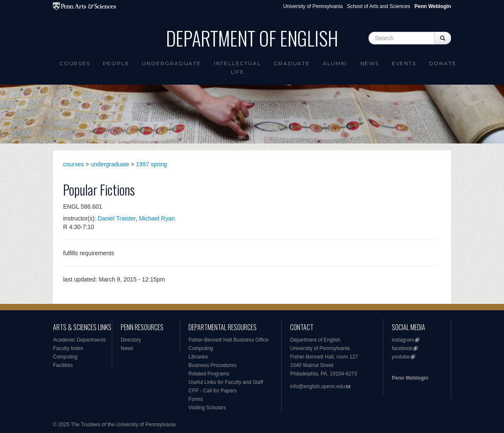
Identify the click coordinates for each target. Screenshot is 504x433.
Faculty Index (68, 348)
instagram (403, 340)
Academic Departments (79, 340)
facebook (402, 348)
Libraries (198, 357)
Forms (196, 399)
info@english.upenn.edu (318, 386)
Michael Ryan (157, 218)
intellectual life (238, 68)
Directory (131, 340)
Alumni (335, 63)
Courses (75, 63)
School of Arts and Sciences (378, 6)
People (116, 63)
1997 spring (151, 164)
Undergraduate (171, 63)
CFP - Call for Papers (213, 391)
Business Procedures (212, 365)
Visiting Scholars (207, 408)
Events (404, 63)
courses (73, 164)
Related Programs (209, 374)
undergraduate (110, 164)
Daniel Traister (117, 218)
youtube (401, 357)
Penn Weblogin (410, 378)
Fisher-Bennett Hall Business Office (228, 340)
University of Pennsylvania (313, 6)
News (370, 63)
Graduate (292, 63)
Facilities (63, 365)
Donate (443, 63)
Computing (65, 357)
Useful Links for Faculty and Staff (226, 382)
